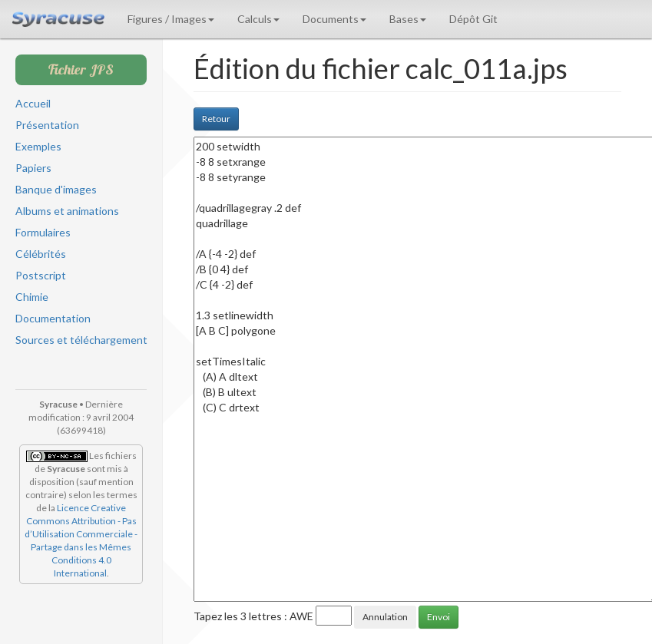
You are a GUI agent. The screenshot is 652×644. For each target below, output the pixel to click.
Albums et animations (67, 211)
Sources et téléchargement (81, 340)
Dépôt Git (473, 19)
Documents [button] (334, 19)
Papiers (33, 168)
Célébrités (41, 254)
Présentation (47, 125)
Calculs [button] (258, 19)
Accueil (33, 103)
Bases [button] (408, 19)
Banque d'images (56, 189)
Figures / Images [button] (171, 19)
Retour (216, 119)
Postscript (41, 275)
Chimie (32, 297)
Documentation (53, 318)
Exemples (38, 146)
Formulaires (43, 232)
